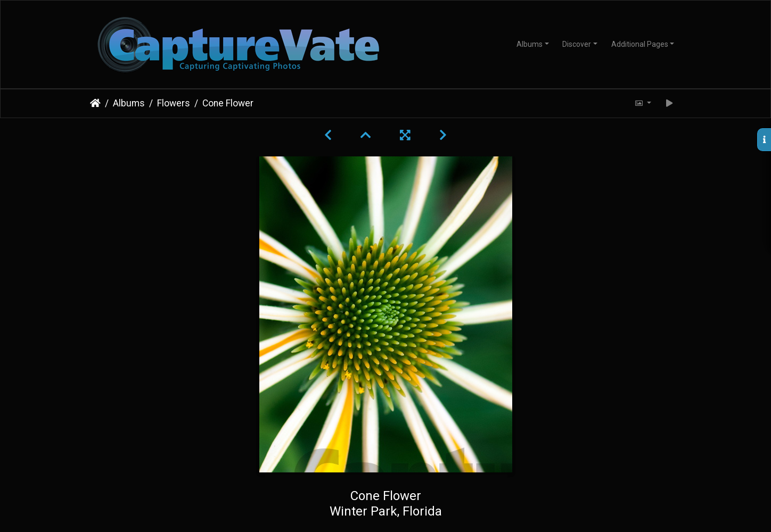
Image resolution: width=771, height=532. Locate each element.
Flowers (174, 103)
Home (95, 103)
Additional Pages (640, 44)
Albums (530, 44)
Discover (577, 44)
